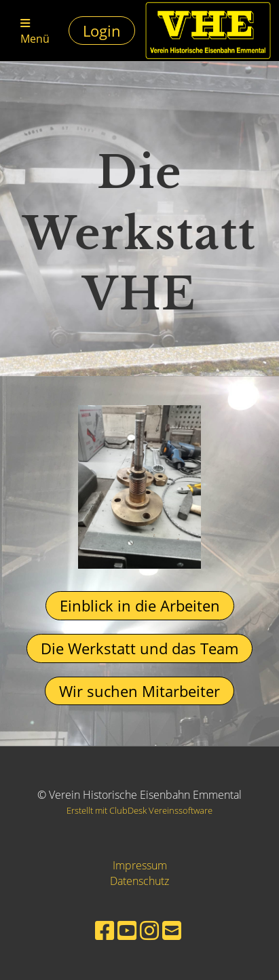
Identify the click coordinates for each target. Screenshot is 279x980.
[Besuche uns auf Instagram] (149, 930)
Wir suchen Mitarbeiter (139, 691)
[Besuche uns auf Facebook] (105, 930)
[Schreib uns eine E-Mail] (172, 930)
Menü (35, 32)
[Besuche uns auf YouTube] (127, 930)
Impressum (140, 865)
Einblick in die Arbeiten (140, 605)
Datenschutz (139, 881)
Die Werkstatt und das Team (139, 648)
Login (102, 31)
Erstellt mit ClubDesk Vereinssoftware (139, 810)
